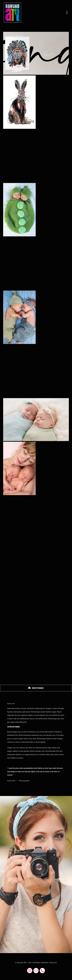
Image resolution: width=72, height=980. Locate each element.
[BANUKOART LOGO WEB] (12, 3)
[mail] (36, 971)
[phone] (42, 971)
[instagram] (30, 971)
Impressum (53, 963)
